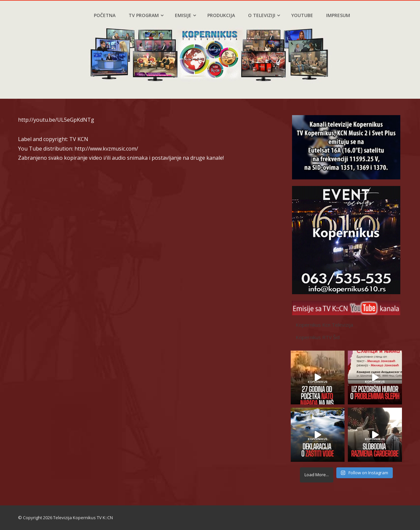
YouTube (302, 15)
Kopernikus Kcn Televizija (324, 325)
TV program (146, 15)
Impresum (338, 15)
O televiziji (264, 15)
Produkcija (221, 15)
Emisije (185, 15)
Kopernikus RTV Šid (318, 337)
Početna (105, 15)
